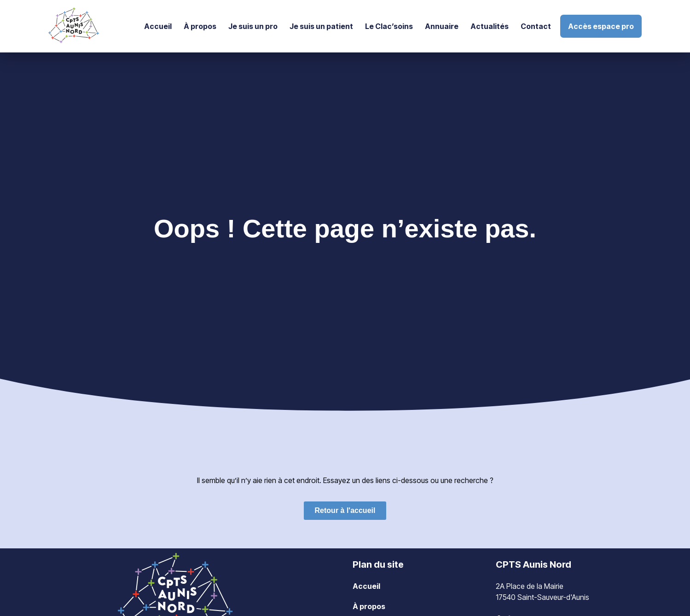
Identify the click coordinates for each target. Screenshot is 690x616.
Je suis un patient (321, 26)
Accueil (158, 26)
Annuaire (442, 26)
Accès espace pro (601, 26)
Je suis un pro (253, 26)
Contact (536, 26)
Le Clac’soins (389, 26)
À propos (200, 26)
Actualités (490, 26)
